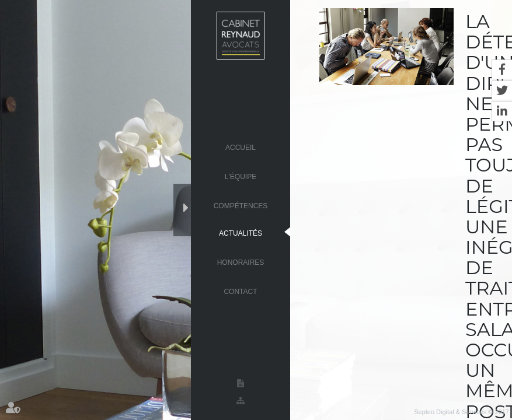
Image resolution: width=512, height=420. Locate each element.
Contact (240, 291)
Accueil (241, 147)
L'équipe (241, 176)
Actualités (241, 233)
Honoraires (241, 262)
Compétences (241, 205)
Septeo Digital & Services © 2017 (462, 412)
